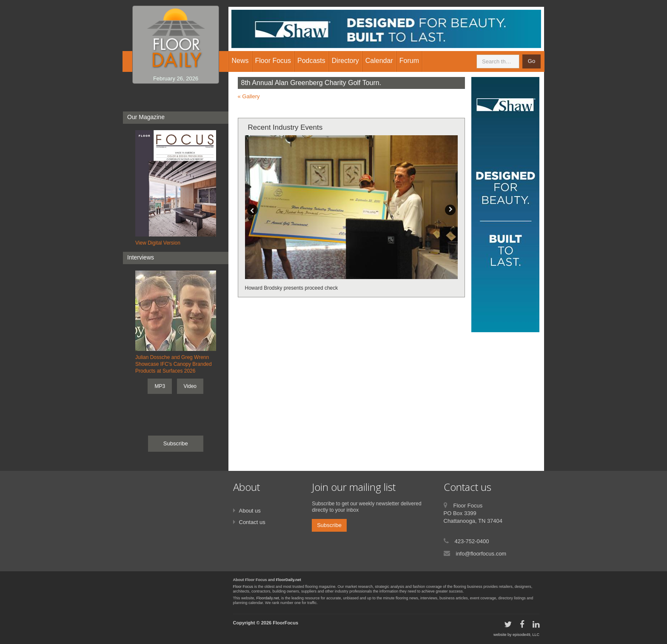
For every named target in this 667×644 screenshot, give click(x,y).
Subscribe (176, 443)
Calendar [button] (379, 61)
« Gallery (249, 96)
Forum (409, 61)
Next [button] (450, 210)
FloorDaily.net (289, 580)
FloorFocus (285, 623)
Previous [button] (252, 210)
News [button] (240, 61)
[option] (352, 214)
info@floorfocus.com (481, 554)
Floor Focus (243, 587)
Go (532, 61)
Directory (345, 61)
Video (190, 386)
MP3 (160, 386)
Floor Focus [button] (273, 61)
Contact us (252, 522)
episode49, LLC (526, 635)
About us (250, 511)
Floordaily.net (268, 598)
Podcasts (311, 61)
